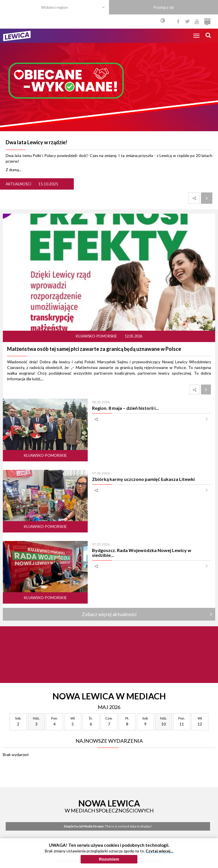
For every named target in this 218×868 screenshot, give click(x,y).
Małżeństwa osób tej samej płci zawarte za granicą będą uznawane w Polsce (94, 349)
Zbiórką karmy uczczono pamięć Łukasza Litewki (143, 479)
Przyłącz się (163, 7)
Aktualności (18, 184)
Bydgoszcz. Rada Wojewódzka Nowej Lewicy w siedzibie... (142, 553)
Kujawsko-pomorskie (97, 336)
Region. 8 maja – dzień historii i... (125, 408)
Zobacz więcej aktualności (109, 614)
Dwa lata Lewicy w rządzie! (36, 142)
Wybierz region (54, 7)
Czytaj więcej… (160, 854)
